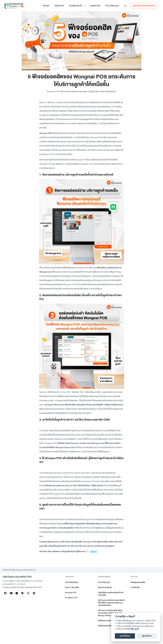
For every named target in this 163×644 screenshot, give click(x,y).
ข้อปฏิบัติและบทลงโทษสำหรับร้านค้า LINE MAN (111, 594)
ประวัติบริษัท (135, 587)
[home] (14, 6)
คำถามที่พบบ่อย (112, 6)
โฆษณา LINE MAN (72, 587)
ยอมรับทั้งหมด (125, 636)
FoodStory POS (71, 598)
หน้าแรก (46, 6)
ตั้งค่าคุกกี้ (135, 629)
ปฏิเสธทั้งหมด (147, 636)
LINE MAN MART (72, 582)
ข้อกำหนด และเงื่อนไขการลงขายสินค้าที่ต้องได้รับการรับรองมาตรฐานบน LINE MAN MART (111, 603)
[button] (77, 6)
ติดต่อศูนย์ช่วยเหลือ (138, 582)
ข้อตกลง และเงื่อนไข (105, 587)
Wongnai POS (71, 593)
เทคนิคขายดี (95, 6)
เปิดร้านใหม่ (59, 6)
